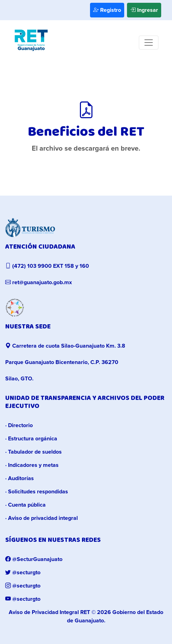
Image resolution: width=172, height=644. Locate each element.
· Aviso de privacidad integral (42, 518)
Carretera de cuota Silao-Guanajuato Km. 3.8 (65, 346)
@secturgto (23, 573)
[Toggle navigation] (149, 43)
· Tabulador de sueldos (33, 452)
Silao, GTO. (19, 379)
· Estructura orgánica (31, 439)
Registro (107, 10)
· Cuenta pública (25, 505)
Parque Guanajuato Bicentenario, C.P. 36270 (62, 362)
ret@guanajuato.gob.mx (39, 282)
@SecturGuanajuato (34, 559)
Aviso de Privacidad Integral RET (49, 612)
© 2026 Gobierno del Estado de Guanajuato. (86, 616)
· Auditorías (20, 478)
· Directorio (19, 425)
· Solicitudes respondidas (37, 492)
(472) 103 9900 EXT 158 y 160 (47, 266)
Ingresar (144, 10)
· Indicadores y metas (32, 465)
